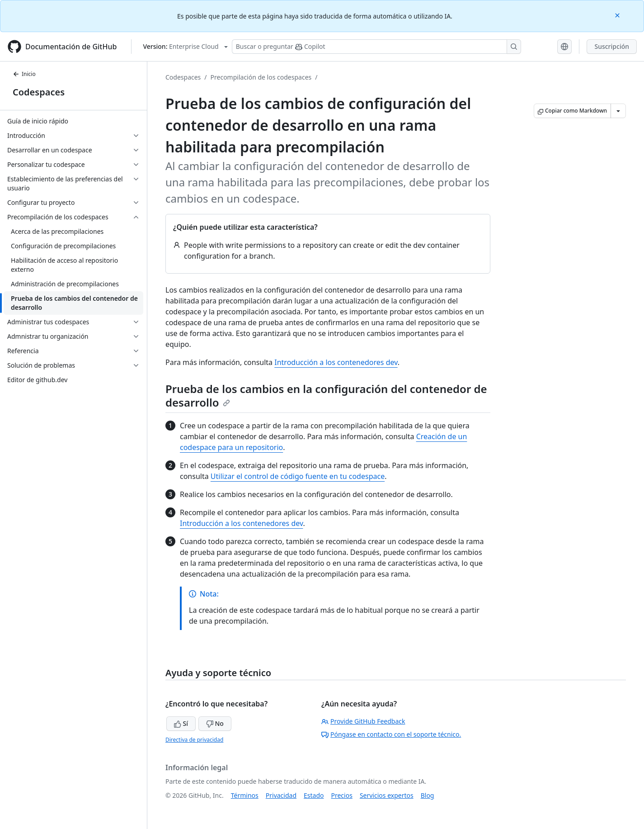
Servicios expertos (387, 795)
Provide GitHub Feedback (363, 721)
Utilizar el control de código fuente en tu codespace (298, 476)
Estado (314, 795)
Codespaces (39, 92)
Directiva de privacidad (194, 740)
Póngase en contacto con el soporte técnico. (391, 734)
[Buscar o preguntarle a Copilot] (376, 47)
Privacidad (281, 795)
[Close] (618, 15)
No (215, 723)
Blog (428, 795)
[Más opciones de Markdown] (618, 111)
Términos (245, 795)
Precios (342, 795)
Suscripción (612, 46)
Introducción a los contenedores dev (336, 362)
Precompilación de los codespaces (261, 77)
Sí (181, 723)
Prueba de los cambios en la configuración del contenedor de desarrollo (326, 396)
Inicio (24, 74)
